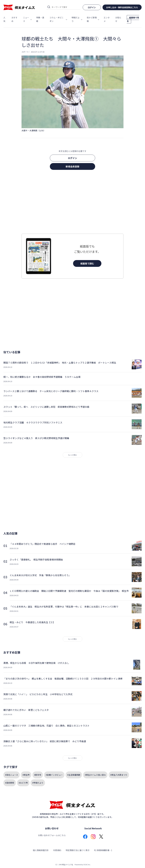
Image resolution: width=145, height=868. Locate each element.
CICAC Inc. (87, 864)
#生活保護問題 (74, 775)
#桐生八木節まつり (119, 775)
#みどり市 (23, 783)
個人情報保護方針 (41, 850)
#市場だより (38, 783)
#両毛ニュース (12, 775)
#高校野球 (10, 783)
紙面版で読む (87, 263)
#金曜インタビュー (54, 775)
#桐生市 (26, 775)
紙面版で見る (133, 19)
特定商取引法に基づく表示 (78, 850)
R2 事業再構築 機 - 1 (103, 850)
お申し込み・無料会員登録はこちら (122, 7)
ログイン (72, 158)
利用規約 (57, 850)
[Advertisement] (72, 203)
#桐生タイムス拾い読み (95, 775)
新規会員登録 (72, 166)
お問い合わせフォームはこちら (52, 835)
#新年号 (38, 775)
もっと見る (72, 455)
